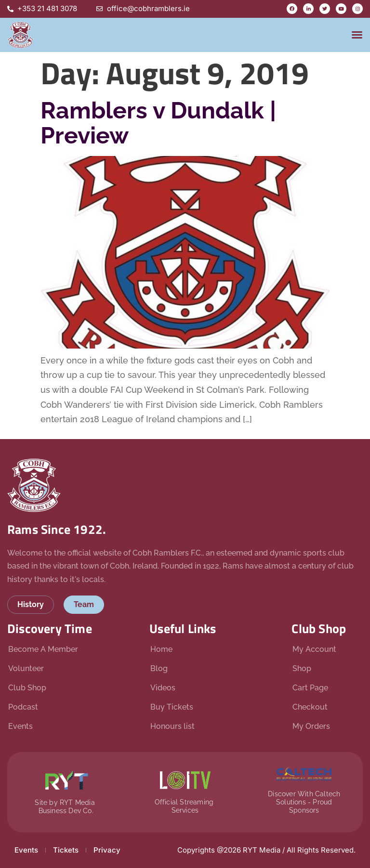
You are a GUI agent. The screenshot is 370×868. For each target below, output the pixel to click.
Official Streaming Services (185, 806)
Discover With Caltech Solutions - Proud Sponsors (304, 802)
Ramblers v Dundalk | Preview (158, 123)
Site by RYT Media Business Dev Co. (66, 807)
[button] (357, 35)
